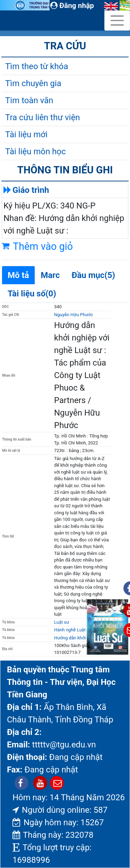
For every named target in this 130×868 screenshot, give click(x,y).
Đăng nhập (72, 6)
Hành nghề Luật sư (73, 630)
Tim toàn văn (29, 100)
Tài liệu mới (26, 134)
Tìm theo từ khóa (37, 66)
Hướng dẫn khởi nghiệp (77, 638)
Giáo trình (31, 190)
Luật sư (62, 622)
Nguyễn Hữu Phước (73, 315)
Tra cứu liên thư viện (43, 117)
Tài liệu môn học (36, 152)
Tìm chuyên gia (33, 83)
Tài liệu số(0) (32, 294)
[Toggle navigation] (117, 21)
